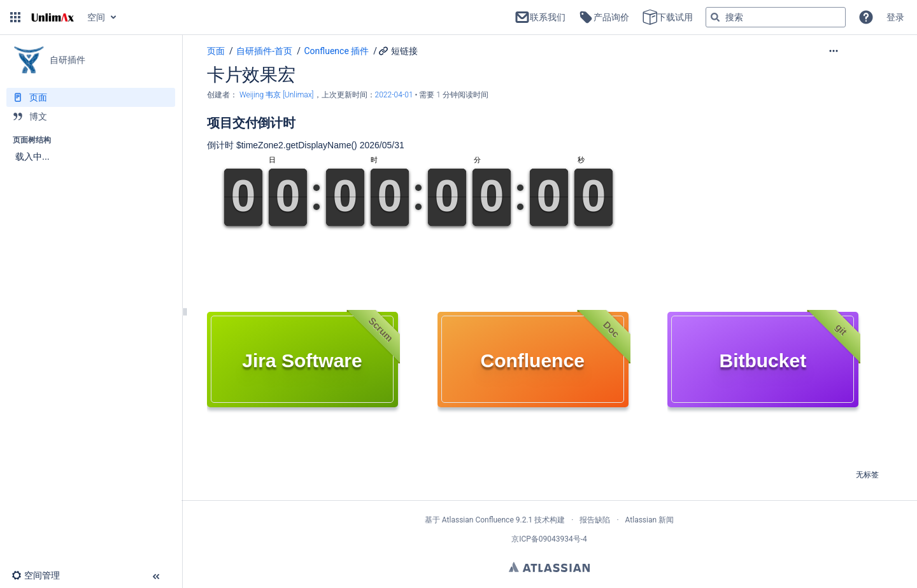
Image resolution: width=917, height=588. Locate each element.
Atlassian (549, 567)
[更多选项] (860, 51)
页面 (216, 51)
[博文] (91, 116)
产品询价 (604, 17)
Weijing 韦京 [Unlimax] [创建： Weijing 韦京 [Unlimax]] (277, 95)
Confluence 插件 (336, 51)
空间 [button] (96, 17)
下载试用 (667, 17)
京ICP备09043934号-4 (549, 539)
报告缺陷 (595, 520)
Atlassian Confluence (478, 520)
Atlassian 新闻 (650, 520)
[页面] (91, 97)
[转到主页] (53, 17)
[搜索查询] (776, 17)
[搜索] (715, 17)
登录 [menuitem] (895, 17)
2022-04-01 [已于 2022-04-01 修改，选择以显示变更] (395, 95)
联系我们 (540, 17)
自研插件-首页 (264, 51)
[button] (15, 17)
